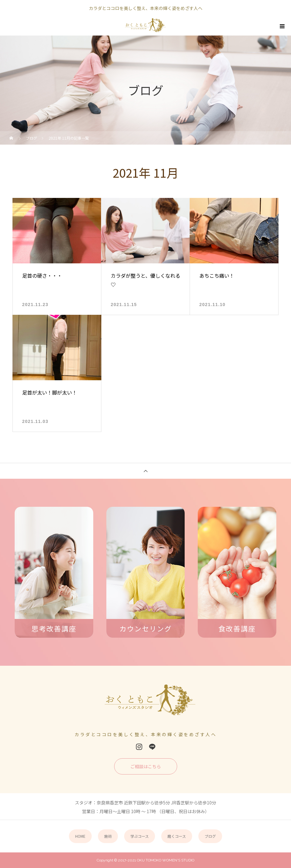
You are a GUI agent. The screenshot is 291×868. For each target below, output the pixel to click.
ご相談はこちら (146, 766)
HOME (80, 836)
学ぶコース (140, 836)
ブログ (210, 836)
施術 (108, 836)
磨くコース (177, 836)
